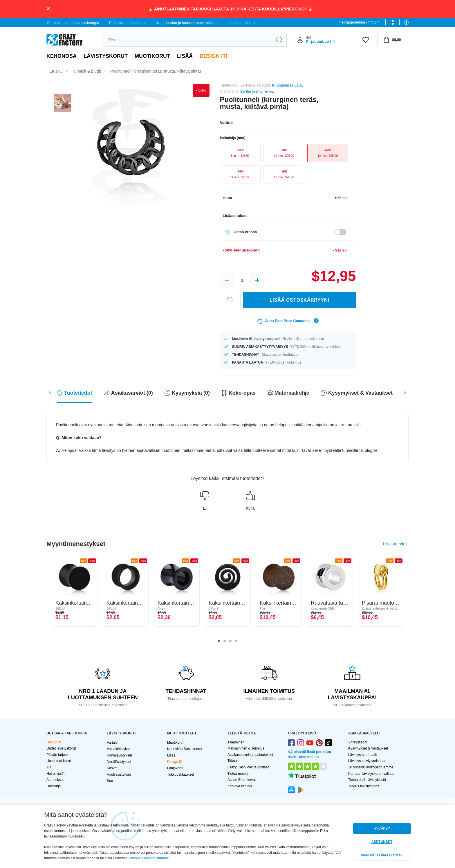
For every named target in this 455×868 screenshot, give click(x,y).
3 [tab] (230, 641)
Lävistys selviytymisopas (367, 761)
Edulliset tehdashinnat (127, 23)
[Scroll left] (405, 392)
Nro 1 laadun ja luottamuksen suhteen (187, 23)
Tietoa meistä (238, 774)
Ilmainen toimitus (242, 23)
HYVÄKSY (382, 829)
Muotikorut (152, 56)
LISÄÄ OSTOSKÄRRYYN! (299, 300)
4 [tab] (236, 641)
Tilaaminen (236, 742)
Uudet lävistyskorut (61, 748)
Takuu (232, 761)
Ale (49, 767)
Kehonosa (62, 56)
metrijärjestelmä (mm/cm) (360, 22)
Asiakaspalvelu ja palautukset (250, 755)
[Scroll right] (50, 392)
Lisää (185, 56)
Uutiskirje (54, 786)
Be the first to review (257, 91)
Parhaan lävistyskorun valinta (371, 774)
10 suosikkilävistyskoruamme (371, 767)
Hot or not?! (56, 774)
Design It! (214, 56)
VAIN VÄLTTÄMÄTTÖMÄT (382, 855)
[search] (188, 40)
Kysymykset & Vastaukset (368, 748)
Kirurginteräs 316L (288, 85)
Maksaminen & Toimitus (246, 748)
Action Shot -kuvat (242, 780)
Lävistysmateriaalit (363, 755)
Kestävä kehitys (240, 786)
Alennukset (55, 780)
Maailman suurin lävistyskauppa (73, 23)
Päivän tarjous (57, 755)
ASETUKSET (382, 842)
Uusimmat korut (59, 761)
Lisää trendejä (396, 544)
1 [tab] (219, 641)
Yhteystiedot (358, 742)
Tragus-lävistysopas (364, 786)
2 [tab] (225, 641)
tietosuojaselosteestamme (149, 858)
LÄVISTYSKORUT (106, 56)
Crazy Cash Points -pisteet (248, 767)
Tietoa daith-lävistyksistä (367, 780)
